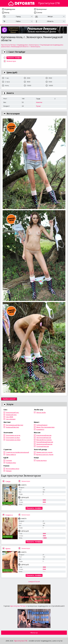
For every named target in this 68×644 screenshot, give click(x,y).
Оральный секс (11, 415)
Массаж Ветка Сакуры (44, 440)
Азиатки (39, 102)
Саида (8, 481)
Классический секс (12, 412)
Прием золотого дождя (44, 452)
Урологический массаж (44, 444)
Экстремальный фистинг (15, 425)
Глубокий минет (42, 425)
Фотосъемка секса (13, 469)
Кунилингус (40, 429)
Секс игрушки (11, 419)
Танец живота (11, 454)
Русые (38, 106)
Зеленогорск (11, 61)
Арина (8, 548)
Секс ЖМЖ (10, 417)
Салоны (38, 12)
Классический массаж (44, 435)
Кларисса (9, 515)
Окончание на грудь (13, 435)
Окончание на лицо (13, 438)
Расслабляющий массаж (45, 442)
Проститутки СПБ (21, 641)
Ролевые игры (11, 463)
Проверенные (40, 9)
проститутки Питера (18, 606)
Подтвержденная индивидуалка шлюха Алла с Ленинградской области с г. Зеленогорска (32, 46)
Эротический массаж (44, 438)
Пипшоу (9, 471)
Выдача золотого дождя (45, 454)
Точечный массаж (43, 446)
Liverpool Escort (34, 582)
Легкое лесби (41, 412)
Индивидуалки (9, 9)
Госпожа (9, 460)
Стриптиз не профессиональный (17, 452)
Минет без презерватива (45, 427)
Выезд (6, 12)
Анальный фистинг (12, 427)
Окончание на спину (13, 440)
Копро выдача (41, 460)
